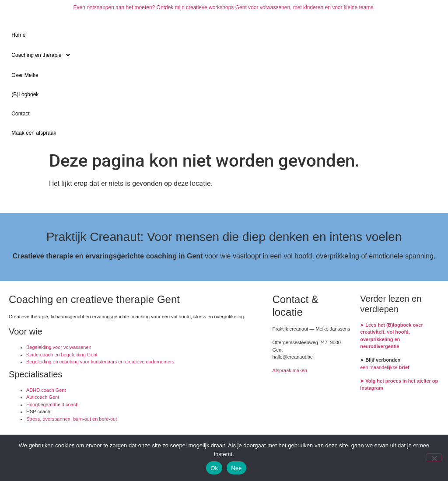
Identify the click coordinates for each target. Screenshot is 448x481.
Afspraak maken (289, 370)
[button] (224, 55)
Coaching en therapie (43, 55)
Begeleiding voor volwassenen (59, 347)
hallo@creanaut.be (292, 357)
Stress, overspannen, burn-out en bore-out (72, 419)
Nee (236, 468)
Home (18, 35)
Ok (214, 468)
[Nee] (434, 457)
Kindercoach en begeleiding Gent (62, 355)
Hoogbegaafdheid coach (52, 404)
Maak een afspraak (34, 133)
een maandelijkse (385, 367)
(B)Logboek (25, 94)
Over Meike (25, 75)
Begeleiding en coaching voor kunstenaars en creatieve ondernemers (100, 362)
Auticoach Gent (43, 397)
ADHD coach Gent (46, 390)
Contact (20, 114)
